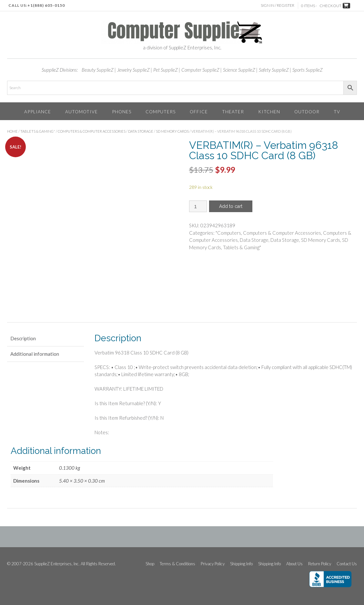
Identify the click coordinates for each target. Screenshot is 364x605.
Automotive (81, 112)
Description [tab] (23, 338)
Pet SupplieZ (166, 70)
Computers (161, 112)
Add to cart (231, 206)
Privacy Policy (213, 564)
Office (199, 112)
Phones (122, 112)
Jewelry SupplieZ (133, 70)
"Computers (228, 233)
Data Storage (141, 131)
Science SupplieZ (239, 70)
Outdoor (307, 112)
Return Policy (320, 564)
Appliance (38, 112)
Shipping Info (241, 564)
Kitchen (269, 112)
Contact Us (347, 564)
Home (12, 131)
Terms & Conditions (177, 564)
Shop (150, 564)
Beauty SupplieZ (98, 70)
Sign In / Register (278, 5)
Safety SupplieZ (274, 70)
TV (337, 112)
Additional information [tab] (35, 354)
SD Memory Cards (172, 131)
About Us (294, 564)
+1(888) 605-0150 (46, 5)
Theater (233, 112)
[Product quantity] (198, 206)
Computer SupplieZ (200, 70)
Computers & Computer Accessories (92, 131)
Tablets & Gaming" (38, 131)
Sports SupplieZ (308, 70)
